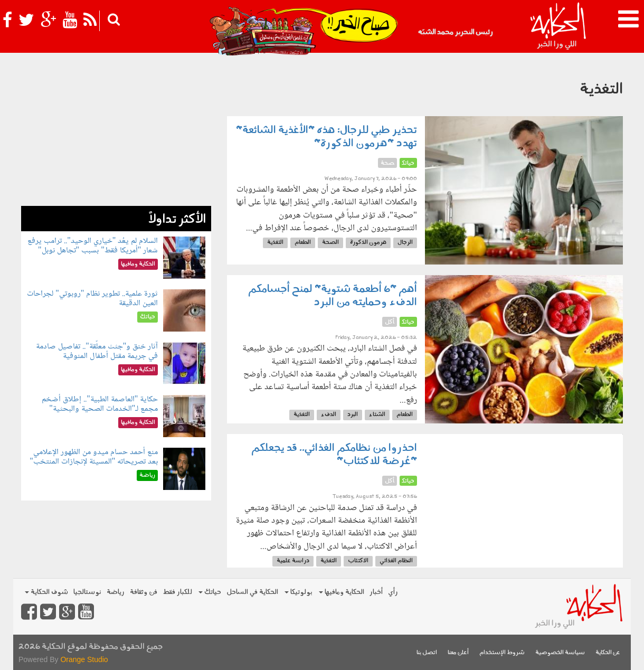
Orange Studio (84, 659)
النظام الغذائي (396, 561)
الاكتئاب (358, 561)
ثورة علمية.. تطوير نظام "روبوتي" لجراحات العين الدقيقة (92, 299)
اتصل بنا (427, 653)
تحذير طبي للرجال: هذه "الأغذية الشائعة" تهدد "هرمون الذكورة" (326, 137)
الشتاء (377, 415)
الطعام (303, 243)
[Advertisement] (116, 132)
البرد (353, 415)
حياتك (210, 592)
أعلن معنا (458, 653)
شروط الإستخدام (502, 653)
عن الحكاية (608, 653)
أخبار (376, 592)
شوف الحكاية (46, 592)
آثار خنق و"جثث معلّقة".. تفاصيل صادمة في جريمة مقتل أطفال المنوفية (97, 351)
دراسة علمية (293, 561)
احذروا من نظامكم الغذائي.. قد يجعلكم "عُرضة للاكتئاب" (334, 455)
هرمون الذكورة (368, 243)
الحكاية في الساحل (252, 592)
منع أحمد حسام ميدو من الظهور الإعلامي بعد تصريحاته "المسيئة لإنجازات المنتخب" (94, 457)
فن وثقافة (144, 592)
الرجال (405, 243)
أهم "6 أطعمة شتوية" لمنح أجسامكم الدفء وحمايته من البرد (333, 296)
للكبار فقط (177, 592)
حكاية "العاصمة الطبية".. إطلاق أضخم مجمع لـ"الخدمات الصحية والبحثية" (100, 404)
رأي (393, 592)
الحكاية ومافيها (342, 592)
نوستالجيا (87, 592)
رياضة (116, 592)
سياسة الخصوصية (560, 653)
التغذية (275, 243)
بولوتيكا (299, 592)
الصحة (330, 243)
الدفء (329, 415)
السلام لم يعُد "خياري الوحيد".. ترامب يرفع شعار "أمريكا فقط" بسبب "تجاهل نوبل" (93, 246)
